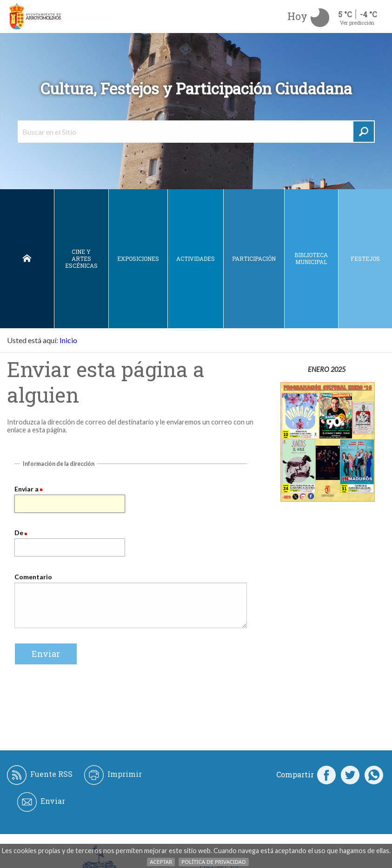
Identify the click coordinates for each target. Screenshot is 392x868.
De (19, 533)
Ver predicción (357, 23)
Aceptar (161, 862)
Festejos (365, 258)
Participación (254, 258)
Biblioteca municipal (311, 258)
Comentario (33, 577)
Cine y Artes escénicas (81, 258)
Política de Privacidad (213, 862)
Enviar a (27, 489)
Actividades (196, 258)
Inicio (27, 259)
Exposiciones (138, 258)
